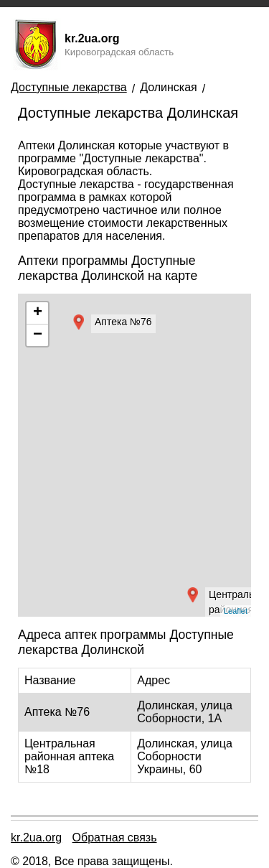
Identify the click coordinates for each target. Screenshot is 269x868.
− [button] (38, 335)
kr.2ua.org (36, 837)
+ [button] (38, 313)
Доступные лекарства (69, 87)
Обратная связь (115, 837)
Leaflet (236, 611)
